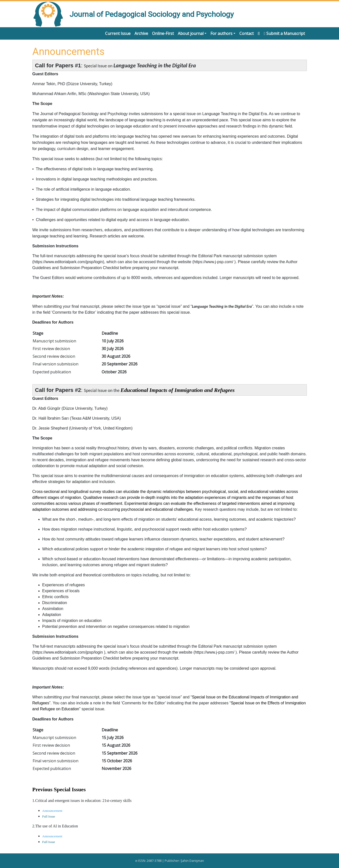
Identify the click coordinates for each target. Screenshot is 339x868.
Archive (141, 33)
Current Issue (118, 33)
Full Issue (49, 816)
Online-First (163, 33)
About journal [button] (191, 33)
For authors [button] (221, 33)
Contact (247, 33)
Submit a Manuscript (284, 33)
